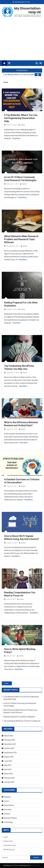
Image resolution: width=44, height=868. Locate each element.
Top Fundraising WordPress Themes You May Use (22, 721)
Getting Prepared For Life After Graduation (19, 717)
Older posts (8, 683)
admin (23, 125)
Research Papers (10, 818)
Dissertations (9, 805)
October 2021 (9, 748)
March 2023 (9, 736)
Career (7, 801)
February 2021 (10, 778)
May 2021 (8, 765)
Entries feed (8, 841)
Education (8, 810)
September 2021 (11, 753)
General (7, 814)
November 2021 (10, 744)
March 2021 (9, 774)
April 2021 (8, 769)
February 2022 (10, 740)
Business (7, 797)
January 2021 (9, 782)
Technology (8, 822)
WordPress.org (9, 850)
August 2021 (9, 757)
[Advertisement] (22, 40)
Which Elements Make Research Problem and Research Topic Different (21, 239)
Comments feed (10, 845)
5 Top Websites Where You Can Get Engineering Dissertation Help (18, 75)
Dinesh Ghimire (35, 865)
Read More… (17, 138)
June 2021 (8, 761)
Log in (6, 837)
